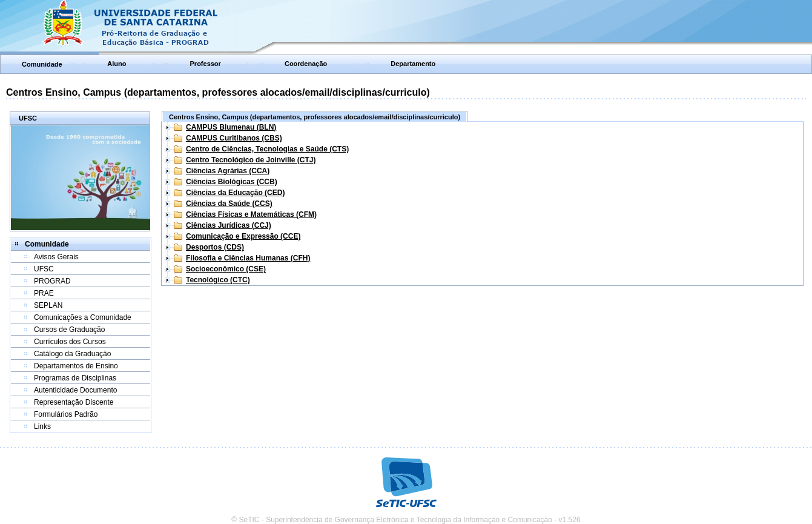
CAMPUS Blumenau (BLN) (231, 127)
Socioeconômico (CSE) (226, 269)
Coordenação (306, 64)
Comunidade (42, 64)
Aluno (117, 64)
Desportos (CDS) (215, 247)
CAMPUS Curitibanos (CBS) (234, 138)
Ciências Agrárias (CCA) (228, 171)
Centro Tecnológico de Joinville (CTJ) (251, 160)
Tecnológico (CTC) (218, 280)
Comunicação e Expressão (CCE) (243, 236)
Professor (206, 64)
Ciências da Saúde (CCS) (229, 204)
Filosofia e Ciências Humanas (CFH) (248, 258)
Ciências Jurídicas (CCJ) (229, 225)
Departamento (413, 64)
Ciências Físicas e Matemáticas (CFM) (251, 214)
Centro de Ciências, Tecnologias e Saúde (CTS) (267, 149)
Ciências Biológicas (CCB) (232, 182)
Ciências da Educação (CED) (235, 193)
